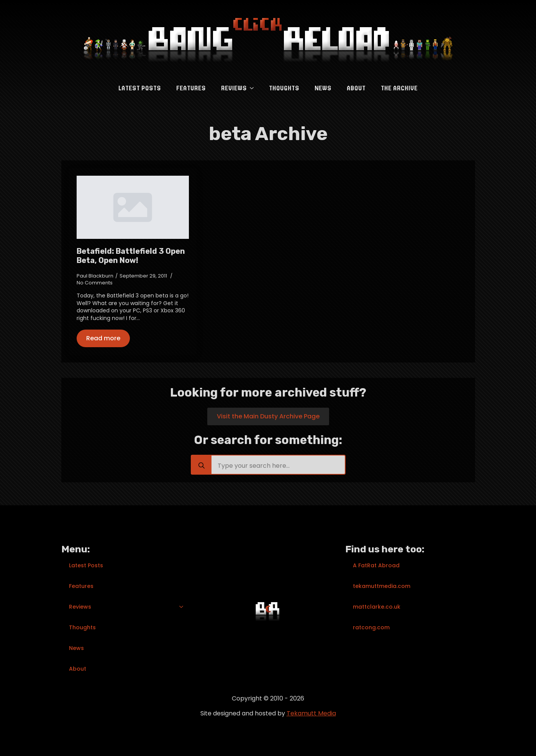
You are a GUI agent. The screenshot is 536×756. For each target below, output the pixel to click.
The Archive (399, 88)
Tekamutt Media (311, 713)
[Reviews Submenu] (254, 88)
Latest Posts (140, 88)
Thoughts (284, 88)
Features (191, 88)
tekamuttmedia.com (382, 586)
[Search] (202, 465)
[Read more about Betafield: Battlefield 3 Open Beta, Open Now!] (103, 338)
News (323, 88)
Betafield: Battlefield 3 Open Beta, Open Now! (131, 256)
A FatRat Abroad (376, 565)
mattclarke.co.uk (377, 607)
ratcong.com (371, 627)
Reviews (234, 88)
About (356, 88)
